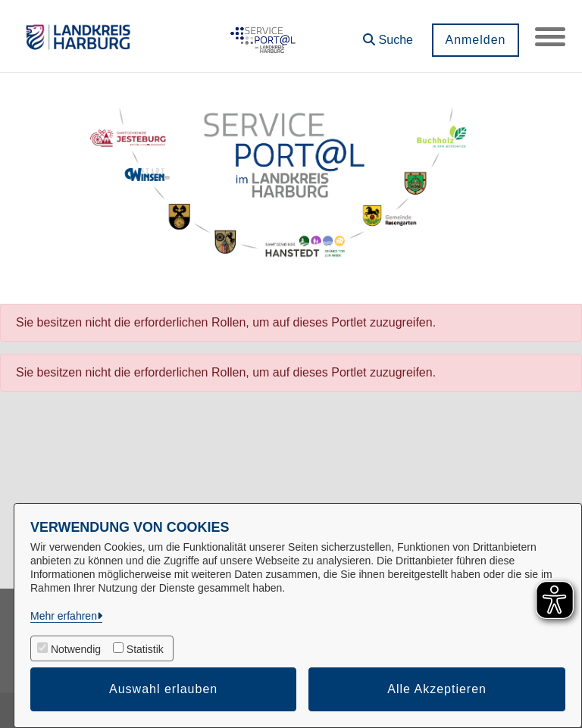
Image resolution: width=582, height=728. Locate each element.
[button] (388, 34)
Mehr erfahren (64, 616)
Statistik (145, 649)
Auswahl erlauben (163, 689)
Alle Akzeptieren (437, 689)
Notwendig (76, 649)
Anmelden (475, 40)
